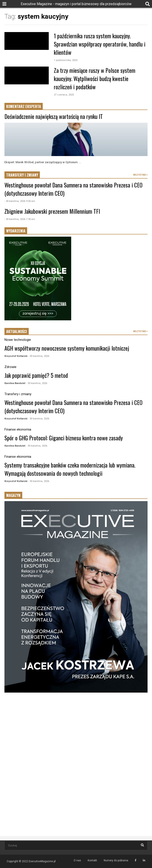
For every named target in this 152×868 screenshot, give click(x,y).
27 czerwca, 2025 (64, 95)
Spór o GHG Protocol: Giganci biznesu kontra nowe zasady (64, 438)
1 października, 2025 (66, 60)
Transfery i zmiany (18, 394)
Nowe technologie (18, 340)
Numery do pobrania (116, 860)
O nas (77, 860)
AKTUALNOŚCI (17, 331)
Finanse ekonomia (18, 429)
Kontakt (92, 860)
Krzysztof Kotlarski (16, 356)
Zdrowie (10, 367)
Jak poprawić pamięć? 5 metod (36, 375)
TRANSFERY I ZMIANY (22, 175)
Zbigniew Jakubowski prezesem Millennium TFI (52, 211)
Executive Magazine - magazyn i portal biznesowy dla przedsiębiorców (76, 4)
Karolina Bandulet (15, 383)
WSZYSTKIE (140, 175)
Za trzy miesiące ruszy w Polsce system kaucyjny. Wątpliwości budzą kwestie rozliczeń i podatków (95, 78)
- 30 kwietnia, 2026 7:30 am (20, 219)
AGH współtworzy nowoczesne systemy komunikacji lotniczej (67, 348)
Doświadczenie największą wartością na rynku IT (54, 116)
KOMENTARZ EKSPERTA (24, 106)
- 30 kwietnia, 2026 (39, 356)
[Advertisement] (76, 731)
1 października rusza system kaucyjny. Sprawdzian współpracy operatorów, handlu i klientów (100, 44)
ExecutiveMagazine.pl (42, 861)
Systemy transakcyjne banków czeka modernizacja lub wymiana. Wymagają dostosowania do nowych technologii (70, 469)
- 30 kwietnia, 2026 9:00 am (20, 201)
